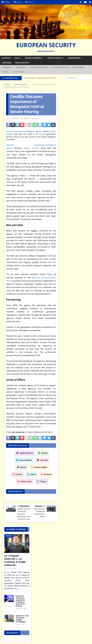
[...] (17, 588)
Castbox (19, 474)
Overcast (48, 474)
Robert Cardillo (31, 148)
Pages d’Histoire (22, 62)
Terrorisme (7, 62)
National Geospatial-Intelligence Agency (24, 131)
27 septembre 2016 (16, 118)
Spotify (44, 453)
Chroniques (20, 67)
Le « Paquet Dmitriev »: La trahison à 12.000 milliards (15, 560)
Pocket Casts (26, 481)
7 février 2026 (11, 568)
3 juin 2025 (21, 624)
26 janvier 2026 (22, 608)
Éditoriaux (6, 58)
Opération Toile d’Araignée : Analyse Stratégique (22, 618)
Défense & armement (33, 58)
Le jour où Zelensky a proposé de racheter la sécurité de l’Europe (20, 601)
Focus (17, 58)
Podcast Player (18, 72)
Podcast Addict (41, 467)
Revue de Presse (78, 67)
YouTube (44, 460)
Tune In (43, 481)
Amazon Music (26, 460)
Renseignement (74, 58)
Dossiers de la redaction (39, 67)
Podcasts (5, 72)
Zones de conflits (55, 58)
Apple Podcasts (26, 453)
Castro (33, 474)
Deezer (23, 467)
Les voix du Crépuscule (60, 67)
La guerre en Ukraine (16, 529)
